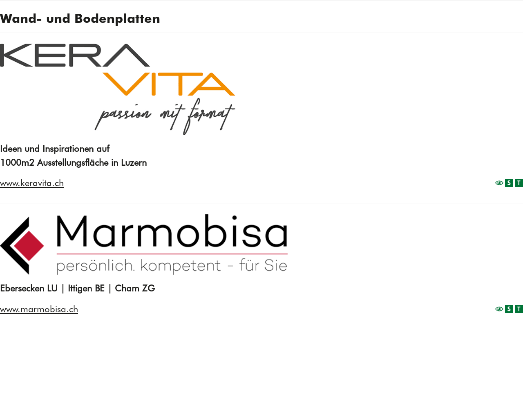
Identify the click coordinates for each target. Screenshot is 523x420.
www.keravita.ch (32, 183)
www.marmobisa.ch (39, 309)
